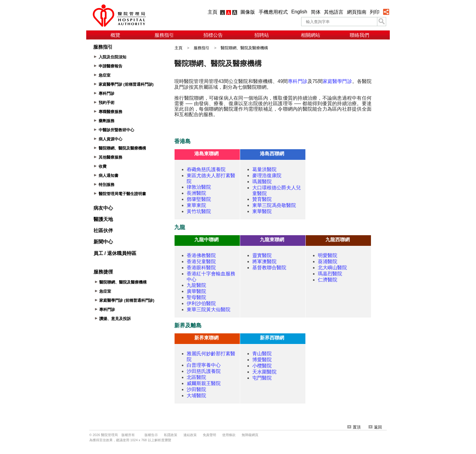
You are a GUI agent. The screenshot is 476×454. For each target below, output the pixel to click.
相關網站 (311, 35)
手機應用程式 (273, 12)
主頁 (212, 12)
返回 (375, 427)
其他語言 (334, 12)
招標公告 (213, 35)
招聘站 (262, 35)
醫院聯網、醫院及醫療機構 (244, 48)
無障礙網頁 (250, 435)
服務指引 (164, 35)
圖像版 (248, 12)
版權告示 (151, 435)
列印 (375, 12)
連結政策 (190, 435)
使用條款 (229, 435)
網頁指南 (357, 12)
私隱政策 (171, 435)
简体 (316, 12)
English (299, 12)
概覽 (115, 35)
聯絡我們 (359, 35)
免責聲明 (209, 435)
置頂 (354, 427)
